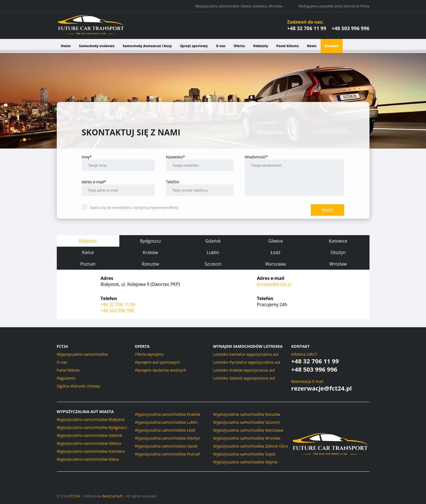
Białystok (88, 241)
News (312, 46)
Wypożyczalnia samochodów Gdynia (245, 462)
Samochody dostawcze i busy (147, 46)
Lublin (213, 252)
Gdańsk (213, 241)
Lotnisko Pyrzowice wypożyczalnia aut (247, 362)
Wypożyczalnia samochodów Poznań (168, 454)
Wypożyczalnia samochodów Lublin (167, 422)
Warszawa (276, 264)
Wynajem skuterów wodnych (161, 370)
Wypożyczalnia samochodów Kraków (168, 414)
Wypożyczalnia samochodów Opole (166, 446)
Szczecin (213, 264)
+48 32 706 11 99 (307, 28)
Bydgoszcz (150, 241)
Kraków (151, 252)
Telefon (200, 188)
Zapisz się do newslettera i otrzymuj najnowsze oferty (130, 207)
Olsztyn (338, 252)
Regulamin (66, 378)
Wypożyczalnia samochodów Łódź (165, 430)
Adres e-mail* (118, 188)
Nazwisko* (200, 163)
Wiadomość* (294, 175)
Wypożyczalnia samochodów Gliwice (89, 443)
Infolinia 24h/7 (304, 354)
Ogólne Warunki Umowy (78, 386)
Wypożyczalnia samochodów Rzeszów (247, 414)
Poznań (88, 264)
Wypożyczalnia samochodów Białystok (91, 419)
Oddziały (261, 46)
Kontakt (332, 46)
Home (66, 46)
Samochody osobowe (97, 46)
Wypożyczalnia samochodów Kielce (88, 459)
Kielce (88, 252)
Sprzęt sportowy (194, 46)
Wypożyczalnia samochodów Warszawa (248, 430)
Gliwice (276, 241)
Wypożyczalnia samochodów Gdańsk (90, 435)
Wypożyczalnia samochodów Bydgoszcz (92, 427)
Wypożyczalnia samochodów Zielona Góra (251, 446)
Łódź (276, 252)
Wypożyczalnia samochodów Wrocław (247, 438)
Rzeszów (151, 264)
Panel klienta (287, 46)
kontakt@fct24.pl (274, 284)
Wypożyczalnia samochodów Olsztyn (168, 438)
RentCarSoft (112, 496)
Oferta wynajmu (149, 354)
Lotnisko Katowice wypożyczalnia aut (246, 354)
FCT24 (75, 496)
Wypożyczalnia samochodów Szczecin (247, 422)
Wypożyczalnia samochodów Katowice (91, 451)
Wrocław (338, 264)
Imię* (118, 163)
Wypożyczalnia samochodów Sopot (244, 454)
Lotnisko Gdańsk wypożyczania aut (244, 378)
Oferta (239, 46)
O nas (221, 46)
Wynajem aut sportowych (158, 362)
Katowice (338, 241)
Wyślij (328, 210)
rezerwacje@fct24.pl (322, 388)
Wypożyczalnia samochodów (82, 354)
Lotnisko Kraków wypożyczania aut (244, 370)
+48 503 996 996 (351, 28)
